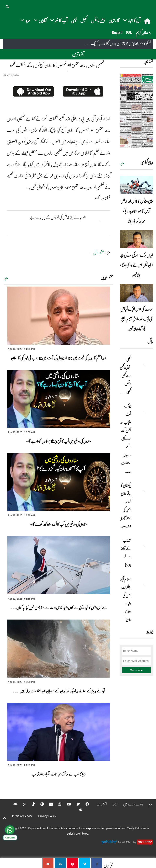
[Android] (13, 804)
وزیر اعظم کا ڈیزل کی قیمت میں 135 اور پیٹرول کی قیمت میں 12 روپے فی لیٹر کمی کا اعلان (58, 358)
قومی (74, 20)
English (117, 32)
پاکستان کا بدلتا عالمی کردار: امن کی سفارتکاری (125, 502)
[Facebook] (85, 804)
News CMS (126, 842)
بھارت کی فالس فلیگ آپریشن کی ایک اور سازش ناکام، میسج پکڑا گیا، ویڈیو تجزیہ (136, 319)
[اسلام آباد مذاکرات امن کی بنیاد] (143, 586)
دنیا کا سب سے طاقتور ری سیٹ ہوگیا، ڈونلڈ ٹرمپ (59, 774)
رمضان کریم (143, 32)
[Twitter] (76, 804)
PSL (129, 32)
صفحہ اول (99, 252)
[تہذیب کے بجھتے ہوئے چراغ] (143, 547)
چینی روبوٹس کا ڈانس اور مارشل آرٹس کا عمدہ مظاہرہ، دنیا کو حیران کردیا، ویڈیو (137, 211)
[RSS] (22, 804)
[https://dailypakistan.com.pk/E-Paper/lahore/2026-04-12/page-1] (136, 111)
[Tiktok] (31, 804)
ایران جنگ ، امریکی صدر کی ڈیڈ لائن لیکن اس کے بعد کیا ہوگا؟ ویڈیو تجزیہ (136, 265)
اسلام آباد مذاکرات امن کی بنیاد (126, 591)
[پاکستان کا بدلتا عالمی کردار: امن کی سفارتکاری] (143, 492)
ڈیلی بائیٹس (98, 20)
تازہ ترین (114, 20)
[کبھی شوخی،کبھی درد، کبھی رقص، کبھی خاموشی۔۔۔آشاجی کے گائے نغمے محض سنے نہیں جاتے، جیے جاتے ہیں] (143, 366)
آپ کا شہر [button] (59, 20)
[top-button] (5, 818)
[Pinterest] (40, 804)
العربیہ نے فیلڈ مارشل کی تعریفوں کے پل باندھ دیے (58, 217)
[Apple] (78, 809)
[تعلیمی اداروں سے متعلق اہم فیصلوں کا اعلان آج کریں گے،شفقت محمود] (97, 863)
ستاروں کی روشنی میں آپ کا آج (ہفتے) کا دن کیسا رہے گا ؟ (59, 441)
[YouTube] (66, 804)
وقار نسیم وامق (127, 616)
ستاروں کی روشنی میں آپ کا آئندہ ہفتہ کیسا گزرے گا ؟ (58, 524)
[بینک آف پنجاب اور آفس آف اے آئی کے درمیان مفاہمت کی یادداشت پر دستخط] (143, 413)
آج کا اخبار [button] (132, 20)
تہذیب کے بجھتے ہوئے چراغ (126, 553)
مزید (6, 278)
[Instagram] (57, 804)
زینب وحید (126, 526)
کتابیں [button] (40, 20)
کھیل (84, 20)
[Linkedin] (48, 804)
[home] (148, 21)
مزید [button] (25, 20)
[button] (8, 6)
